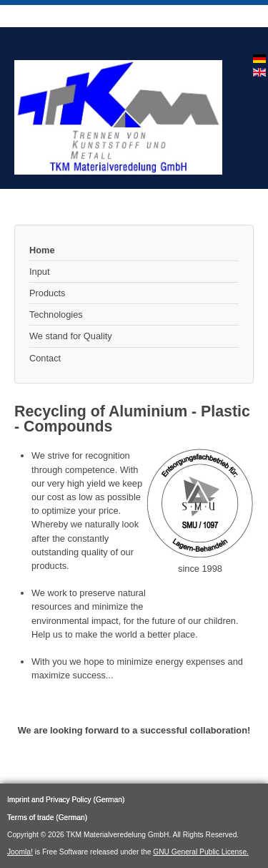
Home (42, 250)
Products (48, 293)
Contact (45, 358)
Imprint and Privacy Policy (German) (66, 800)
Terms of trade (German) (47, 818)
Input (39, 272)
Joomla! (20, 852)
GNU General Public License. (201, 852)
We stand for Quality (71, 336)
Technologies (56, 314)
